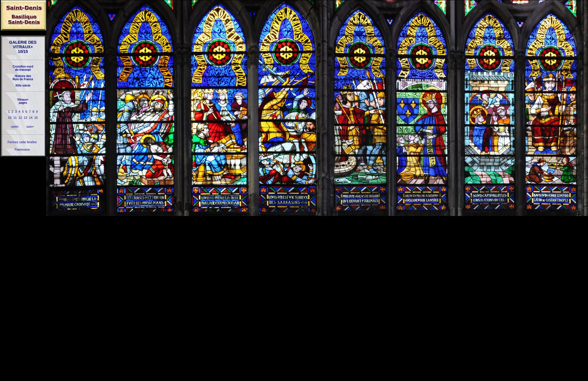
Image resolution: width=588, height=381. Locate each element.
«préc (15, 127)
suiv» (30, 127)
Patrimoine (22, 150)
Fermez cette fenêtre (22, 142)
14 (31, 118)
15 (36, 118)
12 (20, 118)
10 (10, 118)
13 (26, 118)
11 (15, 118)
